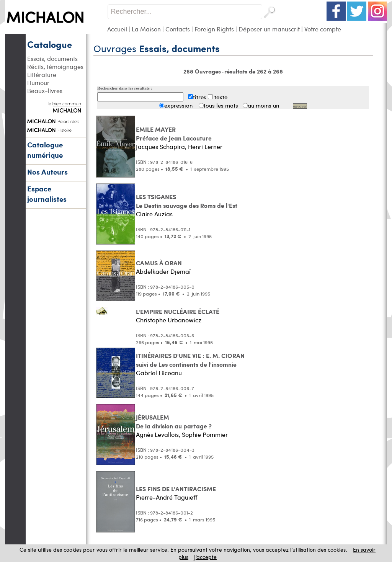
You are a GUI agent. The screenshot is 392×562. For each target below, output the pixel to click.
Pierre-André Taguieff (167, 497)
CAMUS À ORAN (159, 263)
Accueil (117, 29)
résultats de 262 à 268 (254, 71)
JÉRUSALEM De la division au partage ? (174, 421)
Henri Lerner (205, 146)
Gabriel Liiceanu (159, 373)
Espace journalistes (47, 194)
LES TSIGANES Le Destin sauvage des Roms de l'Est (187, 201)
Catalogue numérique (45, 150)
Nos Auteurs (47, 172)
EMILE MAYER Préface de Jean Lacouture (174, 134)
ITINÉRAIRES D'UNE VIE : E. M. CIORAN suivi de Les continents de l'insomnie (190, 360)
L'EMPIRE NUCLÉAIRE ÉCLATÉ (178, 311)
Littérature (42, 74)
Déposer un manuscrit (269, 29)
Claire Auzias (154, 214)
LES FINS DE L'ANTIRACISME (176, 489)
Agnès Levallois (157, 434)
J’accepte (205, 557)
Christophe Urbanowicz (169, 320)
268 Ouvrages (203, 71)
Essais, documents (52, 58)
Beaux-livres (45, 91)
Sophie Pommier (205, 434)
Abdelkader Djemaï (163, 271)
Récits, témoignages (55, 66)
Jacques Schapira (160, 146)
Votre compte (323, 29)
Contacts (178, 29)
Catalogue (50, 44)
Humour (38, 83)
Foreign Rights (214, 29)
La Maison (146, 29)
